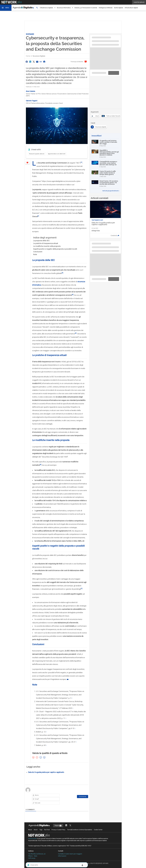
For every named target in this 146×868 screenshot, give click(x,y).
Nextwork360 (32, 839)
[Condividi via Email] (37, 62)
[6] (41, 465)
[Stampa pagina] (44, 62)
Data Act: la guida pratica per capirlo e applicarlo (46, 772)
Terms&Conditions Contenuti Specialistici (80, 830)
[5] (76, 333)
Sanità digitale (119, 8)
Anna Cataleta (30, 91)
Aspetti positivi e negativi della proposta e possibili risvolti (55, 249)
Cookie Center (98, 830)
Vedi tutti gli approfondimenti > (111, 191)
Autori (36, 830)
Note (35, 254)
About (30, 830)
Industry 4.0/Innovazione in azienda (86, 8)
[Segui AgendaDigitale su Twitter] (70, 825)
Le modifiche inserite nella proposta (47, 246)
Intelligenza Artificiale (106, 8)
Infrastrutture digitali (131, 8)
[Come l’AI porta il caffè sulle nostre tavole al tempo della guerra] (105, 174)
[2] (38, 216)
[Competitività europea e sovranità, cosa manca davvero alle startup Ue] (105, 164)
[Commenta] (83, 797)
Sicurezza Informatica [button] (64, 8)
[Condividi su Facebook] (27, 62)
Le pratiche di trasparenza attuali (46, 243)
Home (28, 56)
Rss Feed (47, 830)
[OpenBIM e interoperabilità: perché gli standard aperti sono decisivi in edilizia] (105, 154)
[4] (73, 295)
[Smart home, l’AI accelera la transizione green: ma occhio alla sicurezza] (105, 184)
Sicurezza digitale (39, 56)
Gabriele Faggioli (32, 101)
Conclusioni (38, 252)
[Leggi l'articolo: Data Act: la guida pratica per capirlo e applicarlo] (105, 219)
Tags (41, 830)
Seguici (58, 826)
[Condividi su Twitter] (34, 62)
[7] (82, 588)
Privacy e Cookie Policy (58, 830)
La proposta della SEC (41, 241)
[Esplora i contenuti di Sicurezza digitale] (99, 126)
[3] (62, 273)
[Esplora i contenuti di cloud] (95, 115)
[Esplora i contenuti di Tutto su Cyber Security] (112, 115)
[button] (6, 8)
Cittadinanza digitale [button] (46, 8)
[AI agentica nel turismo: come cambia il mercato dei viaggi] (105, 143)
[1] (81, 162)
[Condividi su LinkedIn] (30, 62)
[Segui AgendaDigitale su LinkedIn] (66, 825)
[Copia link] (41, 62)
